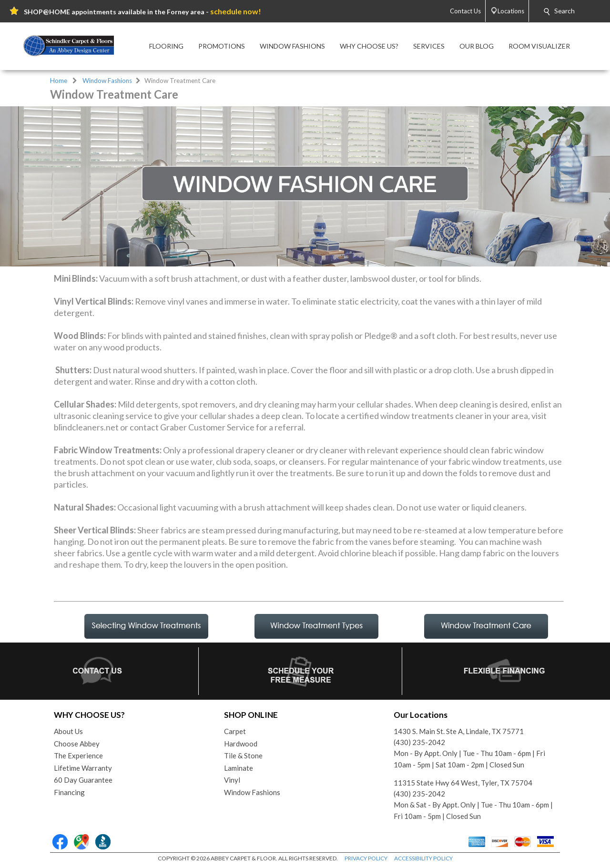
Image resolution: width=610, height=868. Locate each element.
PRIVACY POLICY (366, 858)
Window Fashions (107, 81)
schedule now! (236, 11)
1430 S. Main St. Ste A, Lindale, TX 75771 (459, 731)
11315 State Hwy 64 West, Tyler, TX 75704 (463, 783)
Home (59, 81)
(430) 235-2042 (419, 742)
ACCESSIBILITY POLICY (423, 858)
